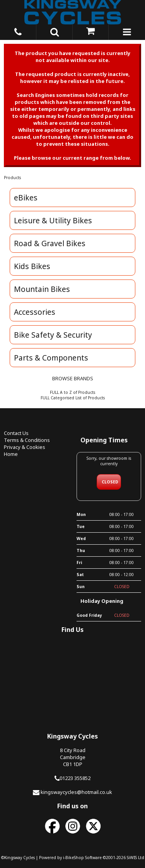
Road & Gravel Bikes (50, 243)
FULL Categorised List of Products (73, 398)
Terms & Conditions (27, 440)
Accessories (35, 312)
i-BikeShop (73, 858)
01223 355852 (75, 778)
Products (12, 178)
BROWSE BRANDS (73, 378)
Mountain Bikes (42, 289)
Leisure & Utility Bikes (53, 220)
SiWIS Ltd (136, 858)
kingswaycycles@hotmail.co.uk (76, 792)
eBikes (26, 198)
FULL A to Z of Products (72, 392)
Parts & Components (51, 358)
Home (11, 454)
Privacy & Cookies (25, 447)
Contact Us (16, 433)
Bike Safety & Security (53, 335)
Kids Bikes (32, 266)
